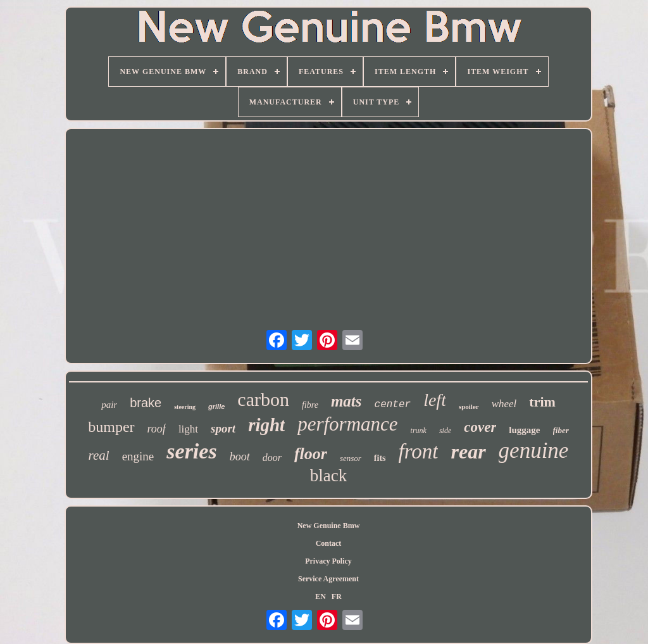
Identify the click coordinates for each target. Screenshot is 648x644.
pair (109, 405)
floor (311, 454)
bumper (111, 427)
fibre (310, 405)
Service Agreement (328, 579)
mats (346, 401)
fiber (561, 430)
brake (146, 403)
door (272, 458)
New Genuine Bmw (329, 526)
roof (157, 429)
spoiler (469, 407)
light (188, 429)
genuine (534, 451)
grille (216, 407)
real (99, 455)
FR (337, 597)
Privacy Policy (328, 561)
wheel (504, 404)
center (393, 405)
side (445, 431)
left (435, 400)
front (419, 451)
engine (138, 456)
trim (542, 402)
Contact (329, 543)
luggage (524, 430)
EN (321, 597)
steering (185, 407)
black (328, 476)
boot (240, 457)
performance (347, 424)
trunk (419, 431)
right (266, 425)
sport (223, 428)
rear (468, 451)
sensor (351, 458)
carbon (263, 399)
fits (380, 458)
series (191, 451)
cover (480, 427)
